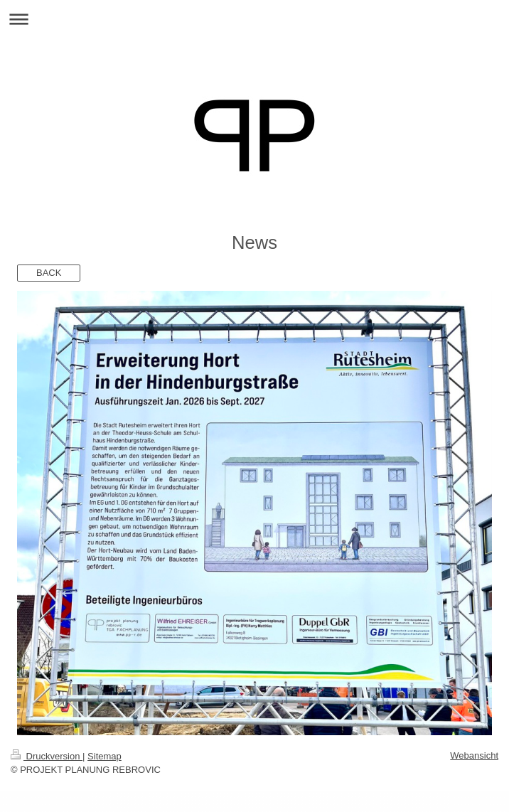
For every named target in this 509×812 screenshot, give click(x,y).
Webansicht (474, 755)
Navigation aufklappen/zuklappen (254, 19)
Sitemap (105, 756)
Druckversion (47, 756)
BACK (49, 273)
